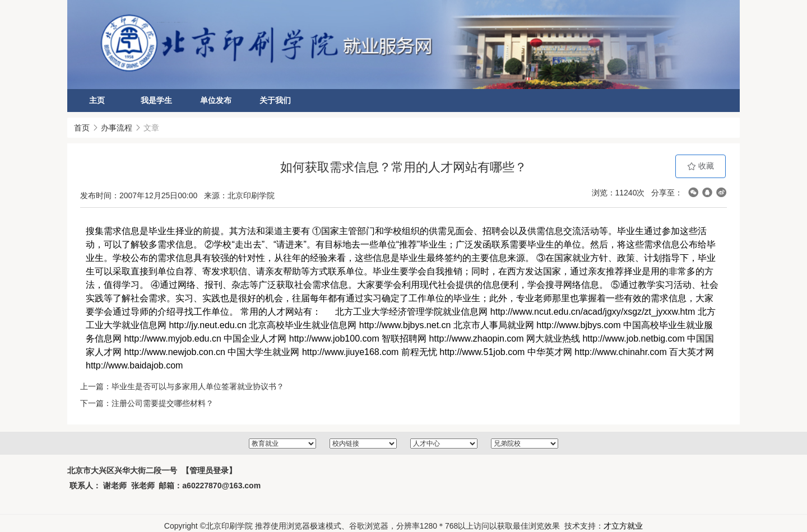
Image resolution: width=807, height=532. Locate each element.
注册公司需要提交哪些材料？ (163, 403)
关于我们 (275, 100)
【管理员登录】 (209, 476)
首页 (82, 128)
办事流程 (117, 128)
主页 (97, 100)
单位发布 (216, 100)
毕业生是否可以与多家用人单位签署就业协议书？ (198, 386)
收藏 (701, 166)
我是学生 (156, 100)
